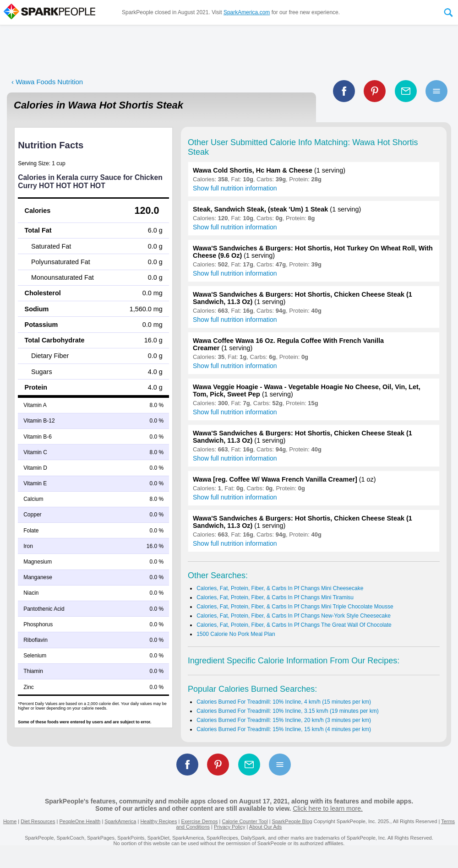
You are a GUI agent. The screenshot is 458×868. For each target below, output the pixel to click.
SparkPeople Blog (292, 821)
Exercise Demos (199, 821)
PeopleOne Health (80, 821)
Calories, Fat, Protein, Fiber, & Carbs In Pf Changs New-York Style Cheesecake (294, 616)
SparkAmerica (120, 821)
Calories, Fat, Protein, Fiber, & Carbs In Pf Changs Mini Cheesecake (280, 588)
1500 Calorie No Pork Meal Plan (236, 634)
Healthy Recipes (158, 821)
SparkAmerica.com (247, 12)
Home (10, 821)
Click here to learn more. (328, 808)
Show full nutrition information (235, 188)
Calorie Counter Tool (245, 821)
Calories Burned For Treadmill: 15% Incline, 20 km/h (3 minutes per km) (284, 720)
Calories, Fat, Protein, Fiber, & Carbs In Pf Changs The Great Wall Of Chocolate (294, 625)
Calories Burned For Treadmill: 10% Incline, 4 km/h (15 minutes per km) (284, 702)
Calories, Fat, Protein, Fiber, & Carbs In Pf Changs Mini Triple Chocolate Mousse (295, 607)
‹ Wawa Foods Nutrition (47, 82)
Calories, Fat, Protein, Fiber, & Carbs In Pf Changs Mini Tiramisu (275, 597)
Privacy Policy (229, 827)
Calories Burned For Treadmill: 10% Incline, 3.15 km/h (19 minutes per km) (288, 711)
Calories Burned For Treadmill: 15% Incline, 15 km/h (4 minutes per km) (284, 729)
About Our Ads (266, 827)
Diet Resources (38, 821)
